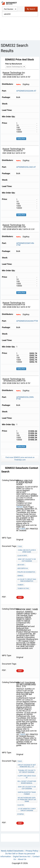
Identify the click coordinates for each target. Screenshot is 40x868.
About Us (22, 859)
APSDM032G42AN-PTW (27, 321)
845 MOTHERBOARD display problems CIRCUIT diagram (27, 800)
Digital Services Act (22, 856)
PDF (20, 597)
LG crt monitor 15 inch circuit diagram (27, 810)
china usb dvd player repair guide (27, 551)
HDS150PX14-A (23, 568)
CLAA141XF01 (22, 556)
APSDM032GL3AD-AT (26, 167)
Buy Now (21, 139)
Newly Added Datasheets (12, 851)
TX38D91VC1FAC (23, 588)
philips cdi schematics (26, 572)
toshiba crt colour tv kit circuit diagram (27, 771)
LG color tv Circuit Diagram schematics (27, 580)
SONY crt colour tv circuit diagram (27, 560)
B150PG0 (21, 814)
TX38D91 (21, 585)
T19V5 (22, 529)
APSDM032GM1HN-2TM (25, 244)
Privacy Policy (32, 851)
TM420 (20, 507)
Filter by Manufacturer (14, 64)
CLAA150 (21, 805)
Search (31, 9)
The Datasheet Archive (9, 3)
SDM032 (20, 576)
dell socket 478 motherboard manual (27, 782)
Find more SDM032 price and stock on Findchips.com (20, 459)
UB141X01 (21, 565)
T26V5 (22, 734)
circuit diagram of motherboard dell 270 (27, 766)
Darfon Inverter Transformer (27, 793)
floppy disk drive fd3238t (27, 777)
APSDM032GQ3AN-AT (26, 91)
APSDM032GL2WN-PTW (25, 398)
